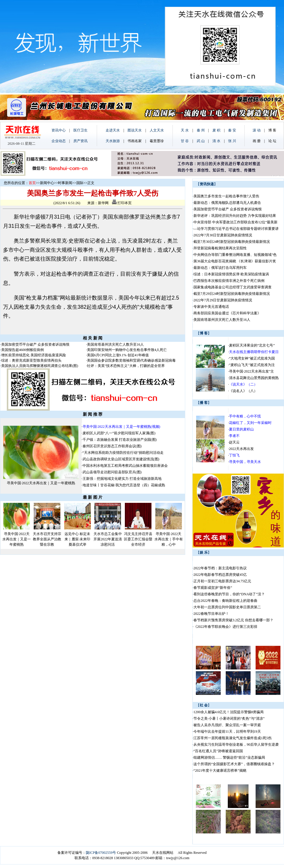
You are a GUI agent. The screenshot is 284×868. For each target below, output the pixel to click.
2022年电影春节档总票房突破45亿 (220, 575)
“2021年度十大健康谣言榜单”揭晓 (220, 771)
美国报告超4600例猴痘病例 (22, 350)
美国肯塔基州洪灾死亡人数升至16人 (115, 344)
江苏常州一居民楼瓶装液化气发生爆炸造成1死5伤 (233, 738)
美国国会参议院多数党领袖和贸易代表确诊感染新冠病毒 (131, 360)
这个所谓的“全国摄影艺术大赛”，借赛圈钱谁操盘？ (234, 764)
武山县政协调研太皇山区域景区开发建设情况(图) (121, 459)
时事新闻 (65, 183)
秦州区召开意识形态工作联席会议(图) (112, 446)
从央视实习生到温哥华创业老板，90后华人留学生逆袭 (236, 745)
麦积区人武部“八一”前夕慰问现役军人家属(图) (119, 433)
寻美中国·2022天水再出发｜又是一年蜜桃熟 (41, 483)
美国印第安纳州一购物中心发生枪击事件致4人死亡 (127, 350)
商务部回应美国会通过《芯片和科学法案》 (227, 313)
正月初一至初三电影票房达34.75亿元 (222, 581)
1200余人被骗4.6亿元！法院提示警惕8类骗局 (229, 712)
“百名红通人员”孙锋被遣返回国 (218, 751)
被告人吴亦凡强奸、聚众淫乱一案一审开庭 (227, 725)
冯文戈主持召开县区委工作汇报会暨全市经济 (138, 539)
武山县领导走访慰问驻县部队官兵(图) (112, 472)
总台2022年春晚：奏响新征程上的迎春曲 (225, 601)
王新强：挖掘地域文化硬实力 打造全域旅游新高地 (122, 479)
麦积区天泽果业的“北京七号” (252, 345)
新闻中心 (47, 183)
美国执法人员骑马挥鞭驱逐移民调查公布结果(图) (40, 366)
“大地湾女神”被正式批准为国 (252, 358)
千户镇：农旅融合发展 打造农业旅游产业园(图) (120, 440)
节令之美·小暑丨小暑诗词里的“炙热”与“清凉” (229, 719)
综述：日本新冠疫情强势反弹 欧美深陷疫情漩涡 (231, 274)
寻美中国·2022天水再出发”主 (251, 371)
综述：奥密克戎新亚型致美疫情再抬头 (31, 360)
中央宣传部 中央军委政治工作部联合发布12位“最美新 (235, 222)
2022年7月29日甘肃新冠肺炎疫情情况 (223, 300)
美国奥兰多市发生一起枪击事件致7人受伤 (226, 196)
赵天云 (234, 442)
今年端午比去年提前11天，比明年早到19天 (227, 732)
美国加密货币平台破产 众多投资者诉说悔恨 (35, 344)
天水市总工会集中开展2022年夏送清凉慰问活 (108, 539)
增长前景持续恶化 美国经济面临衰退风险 (34, 355)
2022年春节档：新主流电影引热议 (221, 568)
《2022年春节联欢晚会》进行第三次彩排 (225, 627)
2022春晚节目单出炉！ (211, 614)
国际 (80, 183)
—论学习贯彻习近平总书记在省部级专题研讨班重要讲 (236, 229)
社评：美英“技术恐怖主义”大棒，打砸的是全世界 (126, 366)
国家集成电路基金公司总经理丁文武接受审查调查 (233, 287)
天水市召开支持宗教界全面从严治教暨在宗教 (47, 539)
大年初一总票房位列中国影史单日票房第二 (227, 607)
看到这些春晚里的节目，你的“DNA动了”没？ (229, 594)
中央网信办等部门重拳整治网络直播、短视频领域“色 (235, 255)
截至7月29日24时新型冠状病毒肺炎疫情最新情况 (232, 294)
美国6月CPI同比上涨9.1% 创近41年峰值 (118, 355)
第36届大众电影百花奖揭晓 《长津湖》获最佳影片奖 (235, 261)
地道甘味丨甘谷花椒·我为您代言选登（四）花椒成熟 (124, 485)
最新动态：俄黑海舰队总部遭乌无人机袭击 (227, 203)
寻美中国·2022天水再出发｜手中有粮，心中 (169, 539)
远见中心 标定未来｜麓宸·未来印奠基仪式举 (77, 539)
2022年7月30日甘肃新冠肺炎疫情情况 (223, 235)
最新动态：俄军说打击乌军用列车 (220, 268)
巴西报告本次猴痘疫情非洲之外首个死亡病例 (229, 281)
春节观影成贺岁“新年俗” (213, 588)
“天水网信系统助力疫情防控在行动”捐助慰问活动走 (123, 453)
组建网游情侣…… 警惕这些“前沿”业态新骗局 (229, 758)
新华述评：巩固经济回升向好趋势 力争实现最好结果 (235, 216)
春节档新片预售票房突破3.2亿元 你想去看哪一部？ (233, 620)
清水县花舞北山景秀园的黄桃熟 (254, 378)
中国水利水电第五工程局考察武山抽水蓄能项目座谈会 (125, 466)
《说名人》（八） (243, 391)
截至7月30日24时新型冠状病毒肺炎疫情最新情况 (232, 242)
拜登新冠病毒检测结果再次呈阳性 (220, 248)
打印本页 (122, 203)
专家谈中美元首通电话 (211, 307)
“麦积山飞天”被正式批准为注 (252, 365)
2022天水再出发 (241, 449)
